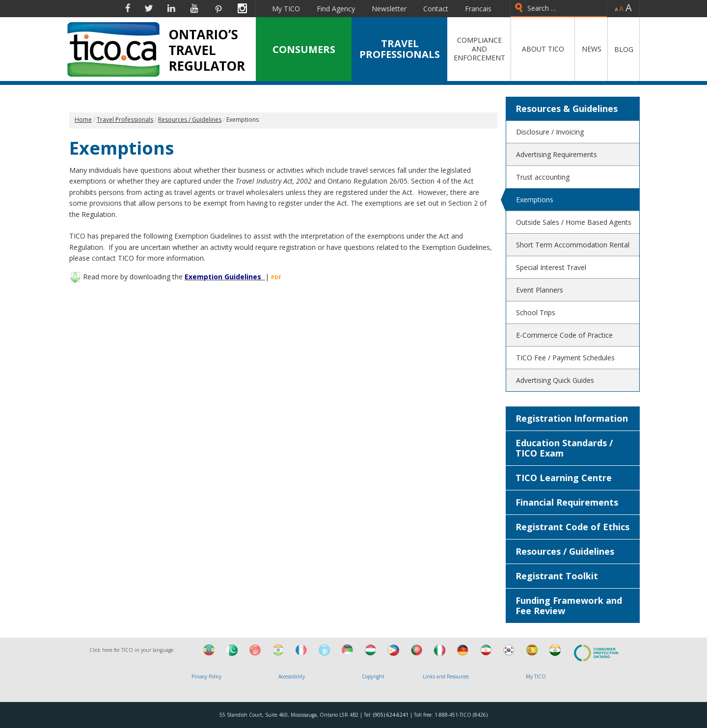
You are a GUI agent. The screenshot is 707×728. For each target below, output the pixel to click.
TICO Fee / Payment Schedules (565, 358)
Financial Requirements (567, 502)
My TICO (286, 9)
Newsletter (389, 9)
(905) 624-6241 (391, 715)
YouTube (194, 8)
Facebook (128, 8)
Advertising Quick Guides (555, 380)
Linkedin (171, 8)
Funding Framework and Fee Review (569, 606)
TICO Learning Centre (564, 478)
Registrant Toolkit (557, 576)
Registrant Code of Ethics (572, 527)
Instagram (242, 8)
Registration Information (572, 418)
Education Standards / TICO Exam (564, 448)
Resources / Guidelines (565, 551)
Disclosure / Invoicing (550, 132)
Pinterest (218, 8)
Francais (478, 9)
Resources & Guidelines (567, 108)
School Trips (536, 312)
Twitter (149, 8)
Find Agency (336, 9)
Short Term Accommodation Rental (573, 245)
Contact (436, 9)
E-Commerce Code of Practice (564, 335)
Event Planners (540, 290)
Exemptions (535, 200)
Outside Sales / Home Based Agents (574, 222)
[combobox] (559, 9)
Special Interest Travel (551, 267)
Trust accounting (543, 177)
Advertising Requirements (557, 154)
